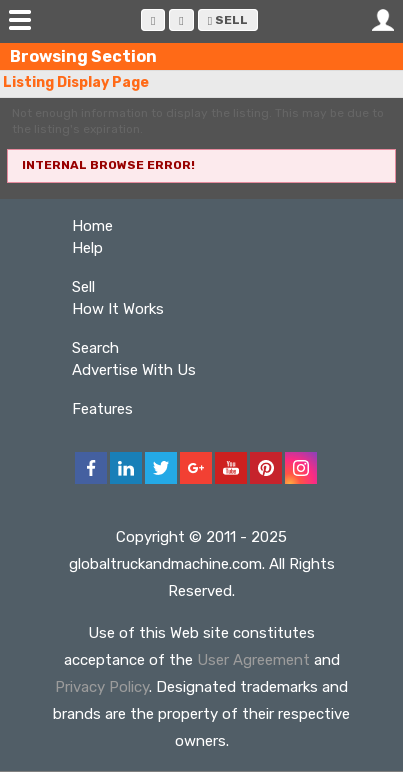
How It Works (118, 309)
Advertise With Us (134, 370)
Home (92, 226)
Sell (228, 20)
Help (87, 248)
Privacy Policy (102, 687)
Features (102, 409)
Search (95, 348)
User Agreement (253, 660)
